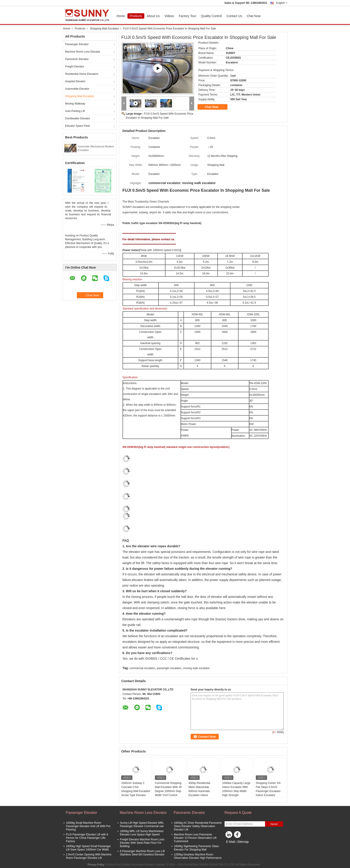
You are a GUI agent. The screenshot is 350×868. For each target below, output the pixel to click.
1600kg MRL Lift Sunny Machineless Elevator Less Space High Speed (142, 833)
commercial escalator (142, 668)
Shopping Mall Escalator (104, 29)
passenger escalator (169, 668)
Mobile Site (233, 847)
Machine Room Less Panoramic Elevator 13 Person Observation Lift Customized (195, 838)
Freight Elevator (75, 67)
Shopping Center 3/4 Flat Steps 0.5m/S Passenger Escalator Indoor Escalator (268, 789)
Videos (169, 16)
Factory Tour (187, 16)
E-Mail (231, 842)
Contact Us (234, 16)
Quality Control (211, 16)
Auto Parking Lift (75, 111)
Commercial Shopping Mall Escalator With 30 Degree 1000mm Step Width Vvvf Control (168, 789)
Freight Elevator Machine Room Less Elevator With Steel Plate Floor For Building (142, 843)
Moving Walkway (75, 104)
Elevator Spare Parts (78, 126)
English (282, 3)
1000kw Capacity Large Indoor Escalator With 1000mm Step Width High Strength (236, 789)
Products (136, 16)
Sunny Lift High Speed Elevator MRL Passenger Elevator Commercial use (142, 825)
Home (121, 16)
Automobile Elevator (77, 89)
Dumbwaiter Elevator (78, 118)
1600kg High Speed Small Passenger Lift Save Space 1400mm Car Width (88, 848)
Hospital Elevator (75, 81)
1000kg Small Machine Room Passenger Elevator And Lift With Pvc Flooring (88, 826)
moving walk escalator (196, 668)
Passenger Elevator (77, 44)
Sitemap (243, 842)
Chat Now (254, 16)
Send (274, 824)
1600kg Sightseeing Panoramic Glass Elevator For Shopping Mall (196, 848)
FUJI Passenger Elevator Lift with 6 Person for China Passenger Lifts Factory (87, 838)
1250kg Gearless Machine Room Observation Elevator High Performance (198, 856)
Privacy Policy (96, 865)
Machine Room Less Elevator (83, 52)
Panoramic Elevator (77, 59)
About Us (153, 16)
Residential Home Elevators (82, 74)
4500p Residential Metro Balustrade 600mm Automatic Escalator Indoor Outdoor (199, 791)
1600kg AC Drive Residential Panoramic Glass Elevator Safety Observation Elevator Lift (198, 826)
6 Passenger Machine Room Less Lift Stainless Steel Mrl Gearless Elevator (142, 853)
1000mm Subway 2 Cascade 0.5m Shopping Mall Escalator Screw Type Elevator (136, 789)
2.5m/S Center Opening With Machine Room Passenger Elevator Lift (89, 856)
